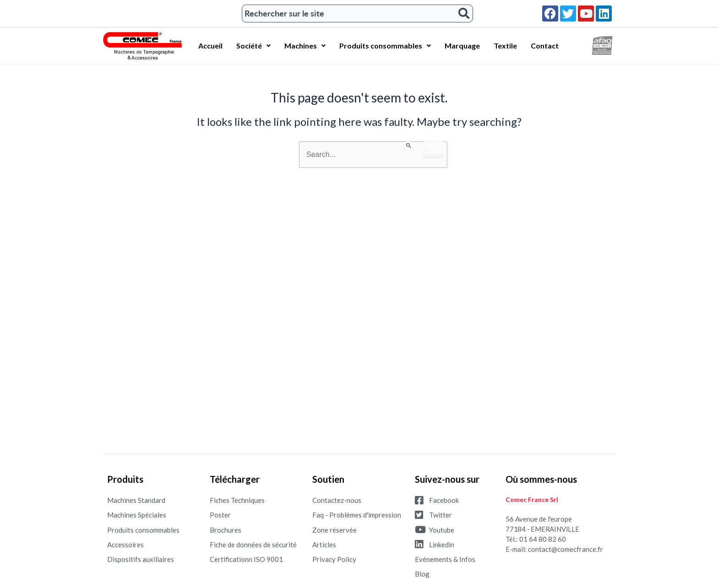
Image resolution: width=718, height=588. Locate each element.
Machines (305, 46)
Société (253, 46)
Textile (505, 46)
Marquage (462, 46)
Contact (545, 46)
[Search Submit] (409, 145)
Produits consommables (385, 46)
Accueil (210, 46)
